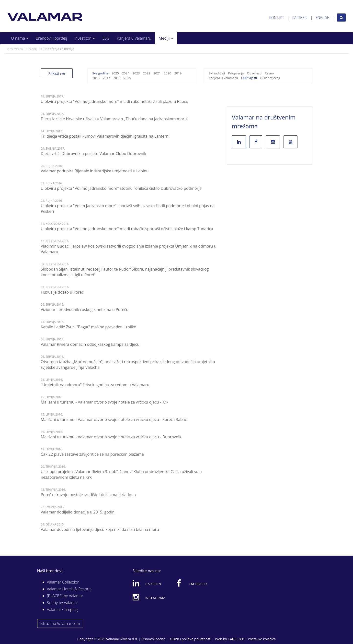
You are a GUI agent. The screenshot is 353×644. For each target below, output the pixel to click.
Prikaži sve (57, 73)
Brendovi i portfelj (51, 38)
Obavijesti (254, 73)
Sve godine (101, 73)
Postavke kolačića (262, 639)
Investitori (85, 38)
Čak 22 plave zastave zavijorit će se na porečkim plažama (92, 454)
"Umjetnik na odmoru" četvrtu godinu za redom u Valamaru (95, 385)
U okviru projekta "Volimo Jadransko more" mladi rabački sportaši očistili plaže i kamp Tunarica (127, 229)
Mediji (166, 38)
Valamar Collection (63, 582)
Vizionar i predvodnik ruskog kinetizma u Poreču (85, 310)
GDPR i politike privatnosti (190, 639)
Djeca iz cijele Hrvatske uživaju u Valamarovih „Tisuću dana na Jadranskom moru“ (115, 119)
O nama (20, 38)
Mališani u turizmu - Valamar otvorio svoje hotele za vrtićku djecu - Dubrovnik (111, 437)
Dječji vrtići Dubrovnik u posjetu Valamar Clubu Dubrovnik (94, 154)
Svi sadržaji (217, 73)
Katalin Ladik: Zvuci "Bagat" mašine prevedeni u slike (89, 327)
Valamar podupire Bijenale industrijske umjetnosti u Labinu (95, 171)
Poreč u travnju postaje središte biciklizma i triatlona (88, 495)
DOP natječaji (270, 78)
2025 (115, 73)
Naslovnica (15, 49)
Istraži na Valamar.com (60, 623)
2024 (126, 73)
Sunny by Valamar (63, 603)
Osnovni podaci (154, 639)
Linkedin (147, 583)
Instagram (149, 597)
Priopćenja (236, 73)
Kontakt (277, 18)
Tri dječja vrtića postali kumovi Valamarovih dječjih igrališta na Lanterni (105, 136)
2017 (106, 78)
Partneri (300, 18)
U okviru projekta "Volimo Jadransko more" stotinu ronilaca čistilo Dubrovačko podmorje (121, 188)
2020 (168, 73)
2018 (96, 78)
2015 (127, 78)
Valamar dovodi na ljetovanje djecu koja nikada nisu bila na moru (100, 529)
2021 (157, 73)
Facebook (192, 583)
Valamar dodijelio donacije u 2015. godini (78, 512)
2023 (136, 73)
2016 (117, 78)
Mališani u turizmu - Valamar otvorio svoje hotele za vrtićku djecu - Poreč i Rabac (114, 419)
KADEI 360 (236, 639)
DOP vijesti (249, 78)
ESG (106, 38)
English (323, 18)
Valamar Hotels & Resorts (69, 589)
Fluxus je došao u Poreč (62, 292)
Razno (269, 73)
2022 (147, 73)
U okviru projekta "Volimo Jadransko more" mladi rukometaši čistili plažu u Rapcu (115, 101)
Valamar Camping (62, 609)
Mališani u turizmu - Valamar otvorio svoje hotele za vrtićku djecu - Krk (105, 402)
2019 (178, 73)
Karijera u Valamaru (134, 38)
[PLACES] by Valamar (65, 596)
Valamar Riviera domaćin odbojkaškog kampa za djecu (90, 344)
